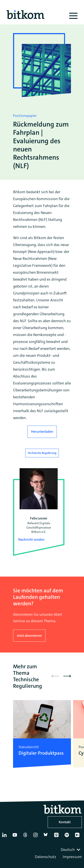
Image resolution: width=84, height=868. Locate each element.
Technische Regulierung (42, 453)
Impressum (72, 857)
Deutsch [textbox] (68, 850)
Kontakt (65, 822)
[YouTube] (16, 837)
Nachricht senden (31, 539)
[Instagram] (36, 837)
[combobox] (71, 850)
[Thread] (26, 837)
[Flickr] (78, 837)
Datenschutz (45, 857)
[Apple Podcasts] (57, 837)
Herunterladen (42, 432)
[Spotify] (68, 837)
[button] (67, 676)
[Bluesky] (47, 837)
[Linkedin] (5, 837)
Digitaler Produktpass (41, 753)
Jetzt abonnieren (29, 636)
